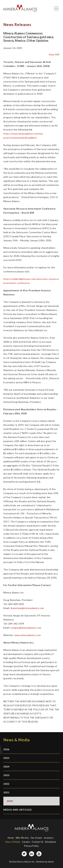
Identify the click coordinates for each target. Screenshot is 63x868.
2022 (6, 784)
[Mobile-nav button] (56, 8)
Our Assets (36, 838)
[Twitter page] (24, 854)
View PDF (54, 54)
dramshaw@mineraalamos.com (27, 608)
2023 (6, 775)
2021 (6, 792)
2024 (6, 767)
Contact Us (38, 842)
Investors (49, 838)
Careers (26, 842)
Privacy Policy (32, 846)
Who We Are (22, 838)
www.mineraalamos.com (28, 635)
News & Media (13, 842)
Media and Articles (17, 810)
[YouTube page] (39, 854)
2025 (6, 758)
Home (11, 838)
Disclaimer (50, 842)
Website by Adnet (45, 862)
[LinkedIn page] (32, 854)
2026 (6, 749)
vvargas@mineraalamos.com (26, 628)
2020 (10, 801)
